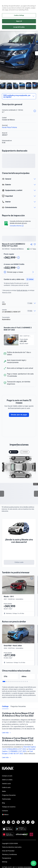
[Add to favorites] (32, 578)
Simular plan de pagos (19, 415)
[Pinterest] (33, 824)
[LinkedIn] (23, 824)
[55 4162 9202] (27, 6)
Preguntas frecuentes (18, 709)
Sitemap (5, 864)
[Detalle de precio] (18, 258)
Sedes (4, 794)
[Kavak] (5, 6)
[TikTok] (28, 824)
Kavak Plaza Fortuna (9, 127)
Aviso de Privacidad (8, 853)
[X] (18, 824)
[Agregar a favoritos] (35, 244)
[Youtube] (13, 824)
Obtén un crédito (7, 782)
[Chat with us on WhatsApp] (34, 863)
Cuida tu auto (6, 790)
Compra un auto (7, 778)
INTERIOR (24, 452)
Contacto (5, 813)
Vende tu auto (6, 786)
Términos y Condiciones (9, 857)
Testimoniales (6, 801)
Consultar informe (17, 226)
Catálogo (5, 709)
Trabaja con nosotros (9, 809)
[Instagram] (9, 824)
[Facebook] (4, 824)
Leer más (7, 735)
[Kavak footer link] (8, 772)
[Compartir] (31, 244)
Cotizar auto (19, 562)
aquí (35, 2)
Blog (3, 805)
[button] (30, 279)
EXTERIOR (13, 452)
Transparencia (7, 860)
